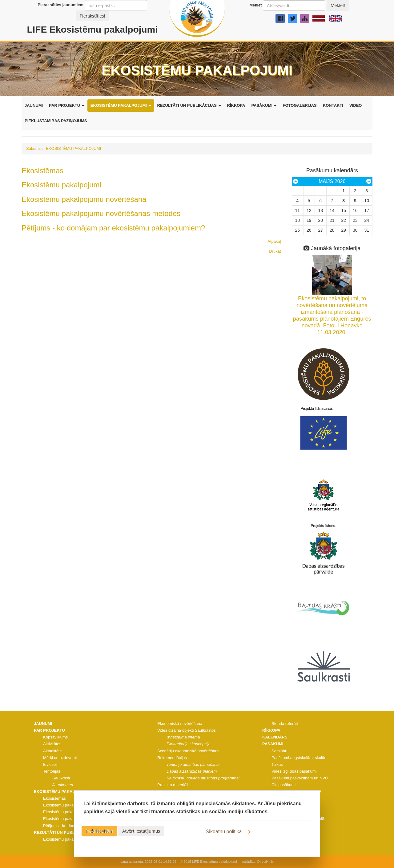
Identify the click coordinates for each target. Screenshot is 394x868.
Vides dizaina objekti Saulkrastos (187, 730)
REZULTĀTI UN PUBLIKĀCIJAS (189, 105)
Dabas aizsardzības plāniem (192, 771)
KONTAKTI (333, 105)
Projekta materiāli (173, 785)
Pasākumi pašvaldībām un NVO (300, 778)
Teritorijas (52, 771)
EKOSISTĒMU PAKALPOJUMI (121, 105)
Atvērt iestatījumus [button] (141, 831)
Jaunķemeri (63, 785)
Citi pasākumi (283, 785)
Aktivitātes (52, 744)
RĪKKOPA (236, 105)
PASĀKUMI (264, 105)
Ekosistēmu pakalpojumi (61, 185)
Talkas (277, 764)
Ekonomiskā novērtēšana (180, 724)
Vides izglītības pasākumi (294, 771)
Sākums (33, 148)
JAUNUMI (34, 105)
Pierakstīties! (92, 16)
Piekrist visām (99, 831)
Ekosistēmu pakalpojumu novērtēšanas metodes (101, 213)
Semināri (279, 751)
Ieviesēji (50, 764)
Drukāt (275, 251)
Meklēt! (338, 5)
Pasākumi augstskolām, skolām (300, 758)
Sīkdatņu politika (229, 832)
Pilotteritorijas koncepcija (189, 744)
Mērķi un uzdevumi (60, 758)
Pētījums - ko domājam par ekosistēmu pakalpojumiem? (113, 228)
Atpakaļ (274, 241)
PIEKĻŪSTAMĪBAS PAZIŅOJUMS (56, 121)
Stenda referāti (285, 724)
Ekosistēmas (42, 171)
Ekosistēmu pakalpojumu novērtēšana (84, 199)
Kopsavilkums (55, 737)
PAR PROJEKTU (67, 105)
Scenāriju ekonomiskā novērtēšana (188, 751)
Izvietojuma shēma (183, 737)
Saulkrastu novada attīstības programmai (203, 778)
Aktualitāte (52, 751)
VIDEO (356, 105)
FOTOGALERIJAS (300, 105)
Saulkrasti (61, 778)
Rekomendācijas (172, 758)
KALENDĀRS (275, 737)
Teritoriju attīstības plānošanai (193, 764)
